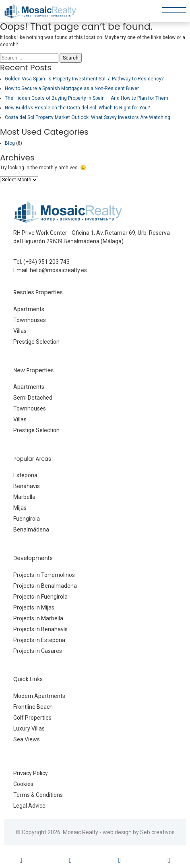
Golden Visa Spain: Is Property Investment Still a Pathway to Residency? (84, 79)
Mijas (20, 508)
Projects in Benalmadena (45, 586)
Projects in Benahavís (40, 629)
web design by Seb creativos (139, 832)
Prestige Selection (36, 342)
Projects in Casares (38, 651)
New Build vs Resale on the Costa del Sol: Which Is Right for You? (77, 108)
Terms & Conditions (38, 795)
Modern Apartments (39, 696)
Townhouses (30, 320)
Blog (10, 143)
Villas (20, 331)
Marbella (24, 497)
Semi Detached (33, 398)
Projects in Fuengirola (40, 597)
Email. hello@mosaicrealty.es (50, 270)
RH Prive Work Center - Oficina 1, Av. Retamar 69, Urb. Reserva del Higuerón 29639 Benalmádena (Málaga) (92, 237)
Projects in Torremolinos (44, 575)
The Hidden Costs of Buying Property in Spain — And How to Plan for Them (87, 98)
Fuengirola (27, 519)
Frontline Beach (33, 707)
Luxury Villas (29, 728)
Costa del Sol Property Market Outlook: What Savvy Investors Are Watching (88, 117)
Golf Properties (32, 718)
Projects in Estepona (39, 640)
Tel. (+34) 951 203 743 (41, 262)
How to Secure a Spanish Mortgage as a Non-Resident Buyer (72, 88)
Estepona (25, 475)
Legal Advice (29, 806)
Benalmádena (31, 529)
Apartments (29, 309)
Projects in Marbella (38, 618)
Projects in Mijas (34, 607)
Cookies (23, 784)
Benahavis (27, 486)
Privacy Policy (31, 773)
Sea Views (27, 739)
